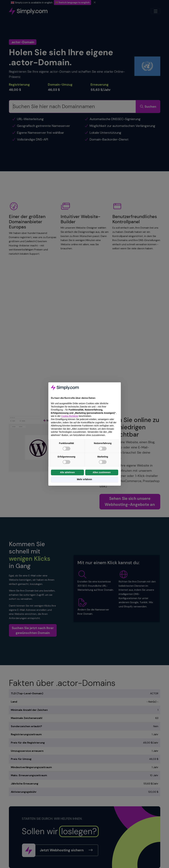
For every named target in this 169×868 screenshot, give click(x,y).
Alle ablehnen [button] (67, 472)
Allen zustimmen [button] (102, 472)
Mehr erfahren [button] (84, 479)
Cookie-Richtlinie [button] (70, 416)
